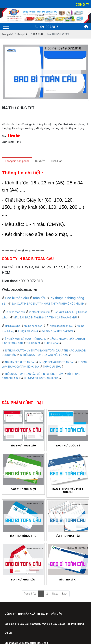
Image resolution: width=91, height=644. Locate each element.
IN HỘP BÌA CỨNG (28, 331)
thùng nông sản (33, 326)
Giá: (4, 136)
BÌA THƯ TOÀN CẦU (23, 445)
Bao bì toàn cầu (17, 298)
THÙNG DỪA (33, 343)
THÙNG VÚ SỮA (52, 367)
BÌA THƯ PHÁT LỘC (23, 579)
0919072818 (47, 27)
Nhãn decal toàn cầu (62, 326)
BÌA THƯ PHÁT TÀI (68, 536)
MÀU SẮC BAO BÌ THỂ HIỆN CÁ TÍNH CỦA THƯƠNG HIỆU (45, 318)
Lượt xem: (8, 142)
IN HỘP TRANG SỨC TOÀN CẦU (57, 362)
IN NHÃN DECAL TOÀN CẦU (20, 362)
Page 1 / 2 (30, 594)
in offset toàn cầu (39, 312)
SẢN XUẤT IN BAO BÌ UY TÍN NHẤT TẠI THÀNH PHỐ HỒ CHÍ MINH (48, 304)
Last (65, 594)
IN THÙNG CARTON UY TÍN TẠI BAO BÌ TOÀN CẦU (33, 351)
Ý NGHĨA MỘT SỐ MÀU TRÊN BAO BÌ (25, 339)
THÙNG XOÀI (51, 343)
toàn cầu (40, 298)
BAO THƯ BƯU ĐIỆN (23, 489)
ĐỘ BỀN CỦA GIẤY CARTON (57, 331)
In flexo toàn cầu (15, 312)
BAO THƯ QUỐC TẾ (68, 445)
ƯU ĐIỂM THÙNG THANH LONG (41, 378)
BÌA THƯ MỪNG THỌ (23, 536)
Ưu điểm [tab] (40, 161)
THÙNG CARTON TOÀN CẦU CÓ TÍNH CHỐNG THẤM (34, 374)
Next (55, 594)
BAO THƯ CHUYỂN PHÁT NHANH (68, 491)
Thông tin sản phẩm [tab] (17, 161)
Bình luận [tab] (57, 161)
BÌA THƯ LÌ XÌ (68, 580)
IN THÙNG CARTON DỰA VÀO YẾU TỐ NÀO (44, 355)
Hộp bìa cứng (13, 326)
